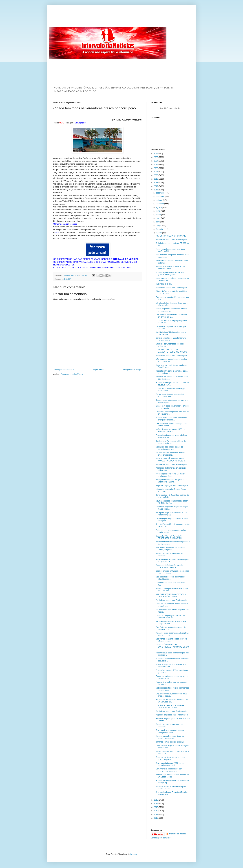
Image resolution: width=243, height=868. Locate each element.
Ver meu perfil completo (161, 838)
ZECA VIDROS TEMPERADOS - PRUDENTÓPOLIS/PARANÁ (169, 537)
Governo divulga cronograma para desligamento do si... (170, 731)
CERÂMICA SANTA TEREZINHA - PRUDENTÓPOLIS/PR (170, 706)
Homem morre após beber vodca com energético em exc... (171, 419)
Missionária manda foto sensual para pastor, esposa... (171, 788)
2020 (156, 175)
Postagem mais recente (64, 370)
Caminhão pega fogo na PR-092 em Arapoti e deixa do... (170, 617)
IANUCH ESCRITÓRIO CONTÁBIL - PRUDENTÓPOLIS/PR (171, 595)
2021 (156, 172)
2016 (156, 190)
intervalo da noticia (71, 275)
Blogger (134, 854)
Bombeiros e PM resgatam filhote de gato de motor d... (171, 442)
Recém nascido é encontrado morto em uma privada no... (172, 701)
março (159, 226)
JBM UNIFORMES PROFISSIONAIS (171, 236)
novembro (160, 197)
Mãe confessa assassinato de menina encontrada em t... (171, 360)
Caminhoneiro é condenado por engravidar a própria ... (169, 770)
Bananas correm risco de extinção (170, 742)
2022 (156, 168)
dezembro (160, 193)
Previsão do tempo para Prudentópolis (171, 239)
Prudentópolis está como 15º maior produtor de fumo (170, 475)
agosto (159, 207)
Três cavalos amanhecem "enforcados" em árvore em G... (172, 316)
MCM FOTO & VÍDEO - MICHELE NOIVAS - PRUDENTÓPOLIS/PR (171, 460)
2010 (156, 818)
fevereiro (160, 229)
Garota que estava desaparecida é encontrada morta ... (170, 395)
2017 (156, 186)
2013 (156, 807)
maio (158, 218)
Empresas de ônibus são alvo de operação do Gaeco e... (169, 566)
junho (159, 215)
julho (158, 211)
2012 (156, 811)
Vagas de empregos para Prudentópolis (172, 486)
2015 (156, 800)
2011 (156, 814)
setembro (160, 204)
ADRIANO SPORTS (164, 284)
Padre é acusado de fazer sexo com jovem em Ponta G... (170, 268)
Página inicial (98, 370)
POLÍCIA (68, 279)
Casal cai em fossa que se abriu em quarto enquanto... (170, 758)
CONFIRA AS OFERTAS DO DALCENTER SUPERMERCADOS (171, 351)
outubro (159, 200)
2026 (156, 154)
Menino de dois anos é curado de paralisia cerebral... (169, 448)
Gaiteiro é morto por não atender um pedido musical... (171, 339)
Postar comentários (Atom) (72, 374)
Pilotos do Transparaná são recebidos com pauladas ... (171, 292)
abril (158, 222)
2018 (156, 183)
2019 (156, 179)
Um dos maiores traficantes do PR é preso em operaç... (171, 454)
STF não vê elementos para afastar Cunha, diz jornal (170, 549)
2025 (156, 157)
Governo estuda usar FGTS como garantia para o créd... (170, 764)
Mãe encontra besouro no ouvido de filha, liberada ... (170, 578)
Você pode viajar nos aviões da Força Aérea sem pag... (171, 514)
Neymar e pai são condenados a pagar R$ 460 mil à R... (172, 502)
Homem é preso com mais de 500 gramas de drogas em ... (170, 274)
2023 (156, 164)
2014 (156, 804)
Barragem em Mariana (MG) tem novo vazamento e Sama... (171, 481)
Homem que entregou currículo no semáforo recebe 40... (170, 737)
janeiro (159, 233)
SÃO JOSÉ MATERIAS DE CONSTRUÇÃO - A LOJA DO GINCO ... (172, 647)
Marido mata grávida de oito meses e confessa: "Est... (171, 666)
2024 (156, 161)
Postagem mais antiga (132, 370)
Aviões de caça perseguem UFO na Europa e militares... (170, 430)
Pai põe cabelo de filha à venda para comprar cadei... (171, 622)
